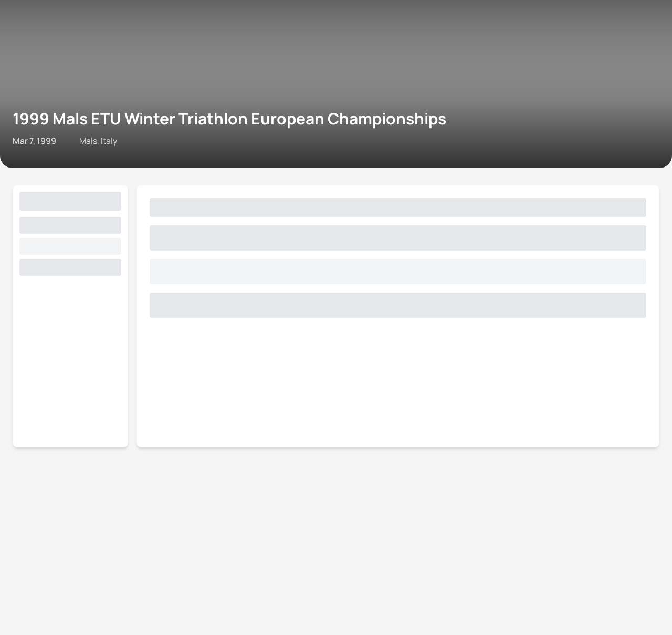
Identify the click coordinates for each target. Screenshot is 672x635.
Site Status (171, 122)
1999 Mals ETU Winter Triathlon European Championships (235, 70)
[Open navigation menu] (12, 30)
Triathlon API (123, 122)
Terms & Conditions (232, 122)
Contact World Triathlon (50, 122)
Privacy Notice (298, 122)
